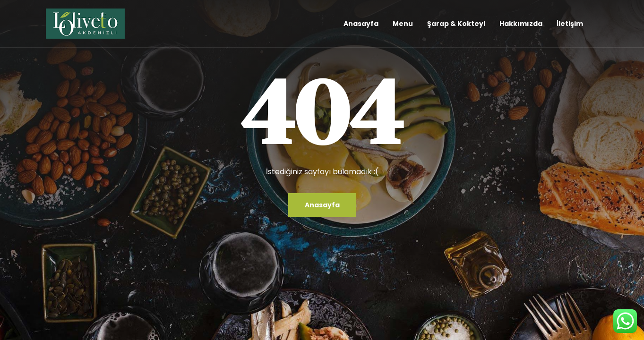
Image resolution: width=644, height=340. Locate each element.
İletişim (570, 24)
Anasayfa (361, 24)
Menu (403, 24)
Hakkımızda (521, 24)
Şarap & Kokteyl (456, 24)
